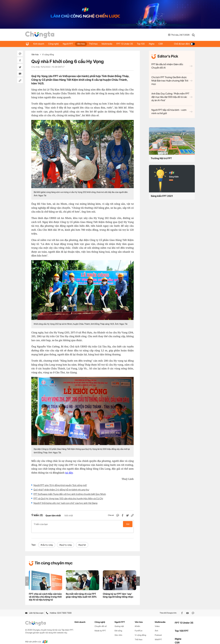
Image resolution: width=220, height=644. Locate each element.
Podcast (158, 630)
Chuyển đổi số (101, 621)
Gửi (128, 524)
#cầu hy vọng (47, 540)
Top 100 (145, 44)
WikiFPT (158, 635)
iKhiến (137, 621)
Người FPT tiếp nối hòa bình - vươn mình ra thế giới (172, 112)
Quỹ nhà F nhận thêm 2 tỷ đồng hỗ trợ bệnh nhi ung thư (61, 490)
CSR (166, 44)
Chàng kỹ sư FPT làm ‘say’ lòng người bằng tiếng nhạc (118, 590)
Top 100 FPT (182, 626)
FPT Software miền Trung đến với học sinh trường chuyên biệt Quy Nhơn (70, 494)
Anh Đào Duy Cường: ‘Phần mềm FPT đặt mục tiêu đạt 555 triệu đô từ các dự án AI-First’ (172, 97)
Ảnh (156, 626)
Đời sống (118, 626)
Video (157, 621)
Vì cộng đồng (48, 54)
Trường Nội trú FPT (161, 158)
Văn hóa (83, 44)
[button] (138, 576)
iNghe (156, 44)
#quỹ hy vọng (66, 540)
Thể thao (96, 44)
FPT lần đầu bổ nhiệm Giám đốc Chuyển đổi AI (172, 66)
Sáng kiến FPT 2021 (162, 196)
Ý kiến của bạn (82, 524)
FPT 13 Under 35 (128, 44)
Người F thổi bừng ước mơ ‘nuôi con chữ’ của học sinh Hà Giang (65, 503)
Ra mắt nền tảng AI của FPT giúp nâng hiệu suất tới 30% (81, 590)
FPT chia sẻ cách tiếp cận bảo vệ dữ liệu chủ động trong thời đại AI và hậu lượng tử (45, 592)
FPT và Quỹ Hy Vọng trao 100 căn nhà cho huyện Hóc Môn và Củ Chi (68, 499)
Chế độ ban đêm (184, 44)
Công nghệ (54, 44)
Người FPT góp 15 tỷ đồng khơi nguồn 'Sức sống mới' (60, 485)
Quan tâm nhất (53, 516)
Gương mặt (119, 621)
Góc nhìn (118, 630)
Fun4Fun (139, 626)
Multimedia (110, 44)
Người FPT (69, 44)
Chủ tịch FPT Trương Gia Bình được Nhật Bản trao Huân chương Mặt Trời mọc (172, 81)
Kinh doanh (39, 44)
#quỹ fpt (82, 540)
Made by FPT (100, 626)
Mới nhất (69, 516)
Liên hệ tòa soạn (34, 608)
